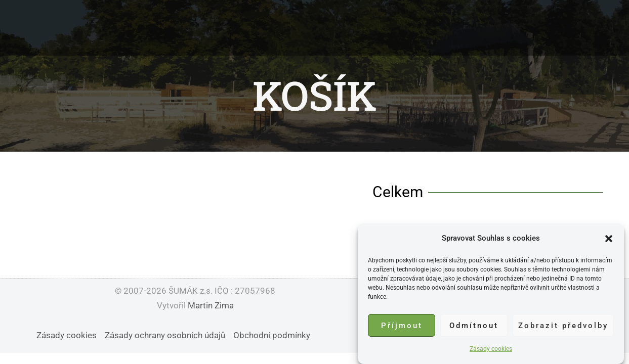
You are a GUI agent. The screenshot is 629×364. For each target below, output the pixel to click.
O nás (190, 28)
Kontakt (394, 28)
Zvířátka (237, 28)
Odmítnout (474, 326)
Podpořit (341, 28)
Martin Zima (211, 305)
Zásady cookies (491, 349)
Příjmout (402, 326)
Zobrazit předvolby (563, 326)
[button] (609, 239)
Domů (148, 28)
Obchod (444, 28)
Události (288, 28)
